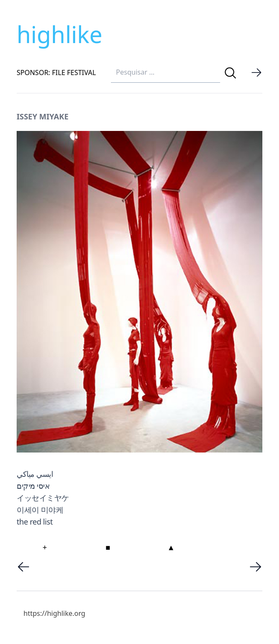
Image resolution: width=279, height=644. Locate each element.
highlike (60, 34)
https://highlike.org (54, 613)
